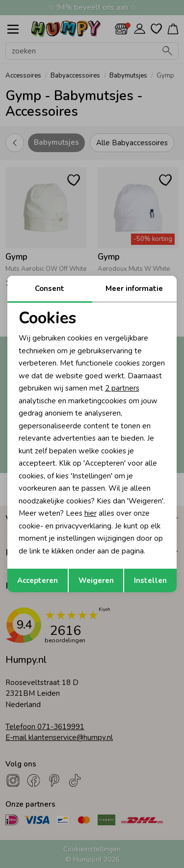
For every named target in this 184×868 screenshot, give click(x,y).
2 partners (122, 388)
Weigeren (96, 580)
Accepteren (38, 580)
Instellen (150, 580)
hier (91, 513)
